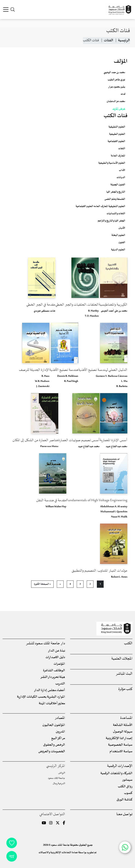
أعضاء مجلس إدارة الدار (49, 690)
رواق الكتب (125, 787)
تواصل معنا (124, 814)
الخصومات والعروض (52, 751)
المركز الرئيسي (56, 766)
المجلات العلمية (122, 659)
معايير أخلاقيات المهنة (52, 703)
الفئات (109, 40)
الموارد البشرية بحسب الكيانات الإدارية (41, 697)
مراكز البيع (58, 738)
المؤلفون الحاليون (54, 725)
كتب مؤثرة (125, 689)
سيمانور (127, 780)
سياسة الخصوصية (120, 745)
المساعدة (126, 718)
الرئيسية (124, 40)
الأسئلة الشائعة (123, 725)
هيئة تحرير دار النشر (53, 677)
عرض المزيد (119, 109)
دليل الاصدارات (55, 657)
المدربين (60, 732)
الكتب (128, 644)
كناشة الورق (125, 800)
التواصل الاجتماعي (52, 814)
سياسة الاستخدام (121, 751)
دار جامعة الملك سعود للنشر (45, 644)
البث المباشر (124, 674)
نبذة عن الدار (56, 651)
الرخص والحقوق (54, 745)
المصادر (60, 718)
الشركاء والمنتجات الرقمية (116, 773)
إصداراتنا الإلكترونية (119, 738)
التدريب (60, 684)
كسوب (128, 793)
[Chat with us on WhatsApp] (125, 847)
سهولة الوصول (123, 732)
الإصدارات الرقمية (120, 766)
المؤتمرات (59, 664)
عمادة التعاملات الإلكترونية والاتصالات (58, 852)
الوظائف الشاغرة (54, 670)
